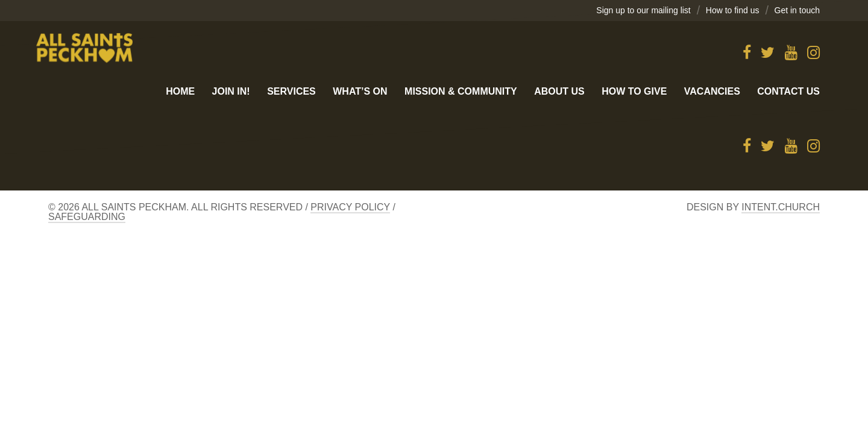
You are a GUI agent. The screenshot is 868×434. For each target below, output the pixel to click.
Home (180, 91)
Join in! (231, 91)
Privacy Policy (350, 207)
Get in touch (797, 10)
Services (291, 91)
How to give (634, 91)
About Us (559, 91)
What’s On (360, 91)
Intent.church (781, 207)
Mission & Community (461, 91)
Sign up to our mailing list (643, 10)
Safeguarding (87, 217)
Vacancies (712, 91)
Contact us (788, 91)
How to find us (733, 10)
